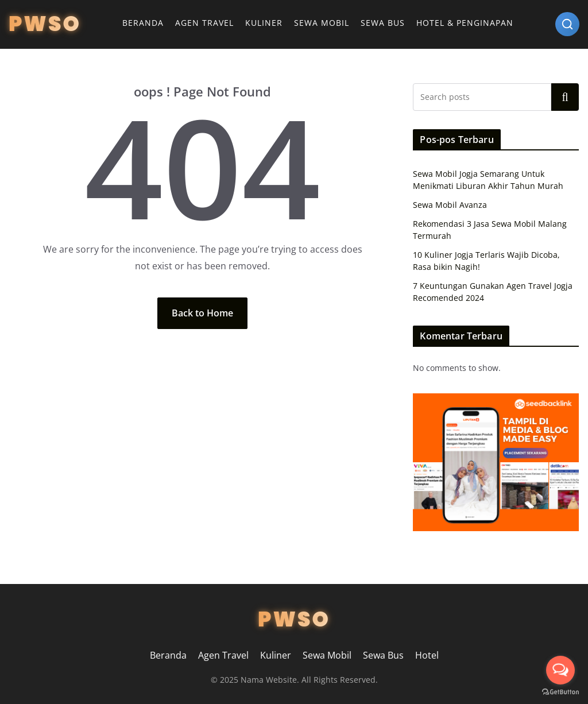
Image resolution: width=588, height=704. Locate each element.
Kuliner (264, 23)
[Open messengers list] (560, 670)
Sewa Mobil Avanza (450, 205)
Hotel (427, 655)
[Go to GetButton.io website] (560, 692)
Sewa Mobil (322, 23)
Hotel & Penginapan (465, 23)
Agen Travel (204, 23)
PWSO (45, 24)
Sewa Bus (383, 23)
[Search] (567, 24)
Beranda (143, 23)
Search (565, 97)
